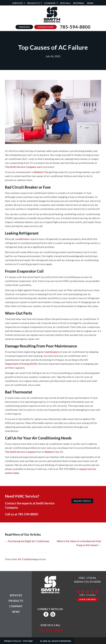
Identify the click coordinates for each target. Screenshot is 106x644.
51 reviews (91, 595)
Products (34, 3)
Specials (65, 3)
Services (18, 3)
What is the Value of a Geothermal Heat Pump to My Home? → (79, 543)
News (90, 3)
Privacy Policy (13, 641)
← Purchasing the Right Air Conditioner (27, 541)
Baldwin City (41, 172)
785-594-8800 (28, 514)
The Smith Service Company (21, 167)
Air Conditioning (27, 559)
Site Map (28, 641)
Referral (79, 3)
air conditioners (20, 239)
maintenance (52, 352)
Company (50, 3)
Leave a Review (87, 599)
